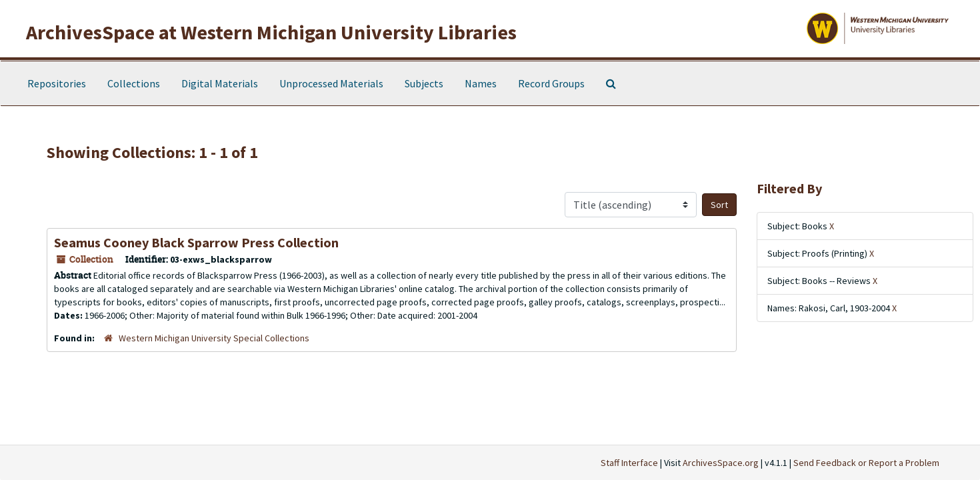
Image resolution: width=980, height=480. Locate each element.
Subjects (424, 83)
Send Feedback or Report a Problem (866, 463)
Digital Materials (220, 83)
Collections (134, 83)
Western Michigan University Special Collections (214, 338)
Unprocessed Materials (331, 83)
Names (481, 83)
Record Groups (551, 83)
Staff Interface (629, 463)
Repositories (57, 83)
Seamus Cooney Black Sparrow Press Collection (196, 242)
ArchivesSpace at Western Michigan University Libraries (271, 32)
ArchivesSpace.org (721, 463)
